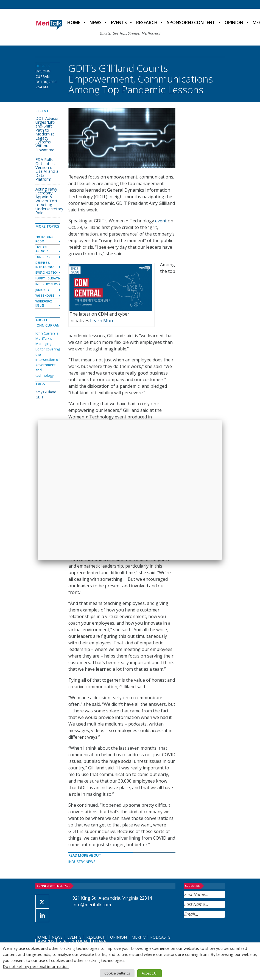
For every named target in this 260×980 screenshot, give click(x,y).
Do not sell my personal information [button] (36, 966)
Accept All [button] (149, 973)
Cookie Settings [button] (117, 973)
